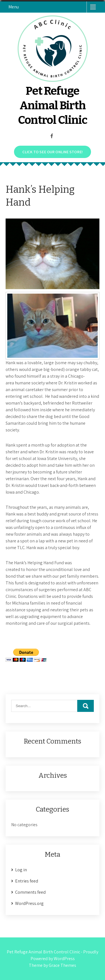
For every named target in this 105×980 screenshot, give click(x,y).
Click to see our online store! (53, 152)
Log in (21, 870)
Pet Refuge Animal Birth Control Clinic (53, 106)
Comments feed (30, 892)
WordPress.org (29, 903)
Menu (14, 7)
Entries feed (27, 881)
